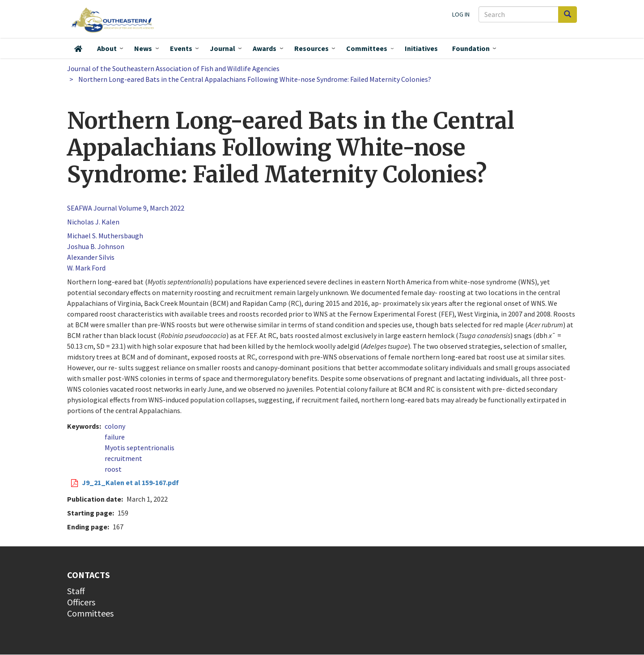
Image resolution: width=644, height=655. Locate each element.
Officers (81, 602)
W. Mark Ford (86, 268)
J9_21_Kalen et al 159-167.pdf (130, 482)
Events (181, 48)
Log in (461, 14)
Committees (367, 48)
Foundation (471, 48)
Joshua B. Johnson (96, 246)
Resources (311, 48)
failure (115, 437)
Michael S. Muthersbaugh (105, 236)
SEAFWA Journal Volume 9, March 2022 (126, 208)
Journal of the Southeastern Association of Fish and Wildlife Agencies (173, 68)
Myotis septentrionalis (140, 448)
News (143, 48)
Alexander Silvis (91, 257)
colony (115, 426)
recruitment (123, 458)
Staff (76, 591)
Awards (265, 48)
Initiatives (421, 48)
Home (78, 49)
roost (113, 469)
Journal (222, 48)
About (107, 48)
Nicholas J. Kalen (93, 222)
